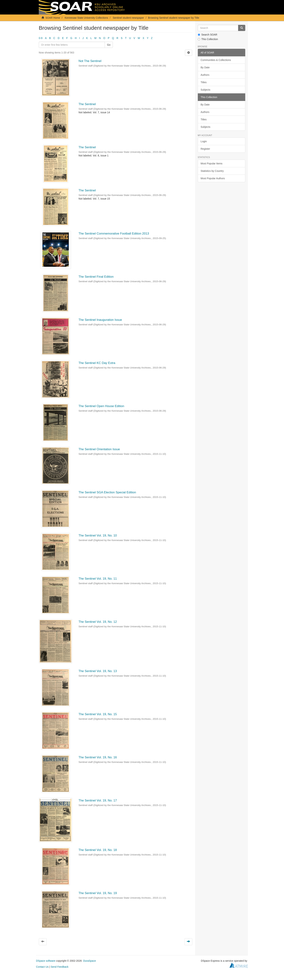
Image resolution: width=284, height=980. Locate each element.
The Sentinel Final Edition (96, 277)
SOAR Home (53, 18)
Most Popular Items (212, 163)
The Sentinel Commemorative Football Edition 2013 (114, 234)
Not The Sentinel (90, 61)
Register (205, 149)
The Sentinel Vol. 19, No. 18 (98, 850)
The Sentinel (87, 104)
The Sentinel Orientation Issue (99, 449)
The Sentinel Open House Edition (101, 406)
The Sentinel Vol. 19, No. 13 (98, 671)
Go (109, 45)
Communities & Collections (216, 60)
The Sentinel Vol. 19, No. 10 (98, 535)
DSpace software (46, 961)
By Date (205, 67)
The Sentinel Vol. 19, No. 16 (98, 757)
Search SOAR (208, 35)
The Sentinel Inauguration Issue (100, 320)
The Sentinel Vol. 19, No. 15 (98, 714)
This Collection (208, 39)
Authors (205, 75)
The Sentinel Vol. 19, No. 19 (98, 893)
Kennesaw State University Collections (86, 18)
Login (204, 141)
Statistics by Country (212, 171)
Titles (204, 82)
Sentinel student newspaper (129, 18)
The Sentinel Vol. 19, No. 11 (98, 579)
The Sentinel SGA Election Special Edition (107, 492)
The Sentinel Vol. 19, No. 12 (98, 622)
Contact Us (42, 967)
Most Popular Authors (213, 178)
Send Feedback (60, 967)
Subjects (206, 90)
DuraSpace (89, 961)
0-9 (41, 38)
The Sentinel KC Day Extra (97, 363)
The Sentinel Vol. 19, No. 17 (98, 800)
